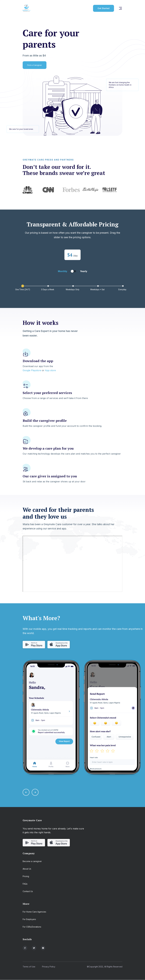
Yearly (84, 271)
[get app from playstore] (34, 645)
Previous (21, 190)
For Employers (29, 919)
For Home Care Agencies (34, 912)
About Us (27, 869)
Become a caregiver (32, 861)
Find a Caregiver (35, 65)
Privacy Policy (49, 967)
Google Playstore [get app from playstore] (32, 370)
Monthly (63, 271)
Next (124, 190)
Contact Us (28, 891)
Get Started (104, 8)
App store (50, 370)
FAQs (25, 884)
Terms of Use (29, 967)
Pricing (26, 876)
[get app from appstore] (59, 645)
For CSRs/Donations (32, 927)
